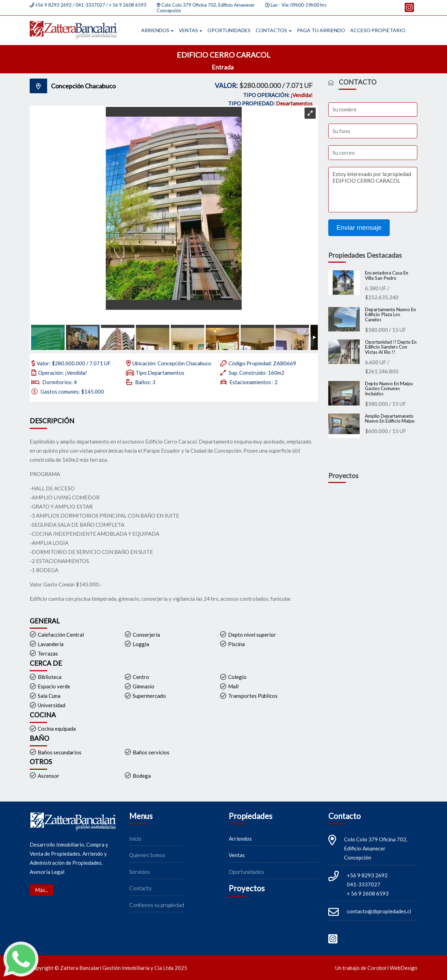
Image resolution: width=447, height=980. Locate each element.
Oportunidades (229, 30)
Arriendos (155, 30)
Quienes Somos (147, 855)
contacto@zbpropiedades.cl (379, 911)
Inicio (135, 839)
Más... (42, 890)
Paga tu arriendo (321, 30)
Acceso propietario (378, 30)
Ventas (188, 30)
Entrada (223, 67)
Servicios (140, 872)
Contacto (140, 888)
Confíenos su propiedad (157, 905)
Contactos (271, 30)
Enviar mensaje (359, 228)
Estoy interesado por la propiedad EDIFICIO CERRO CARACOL (373, 190)
